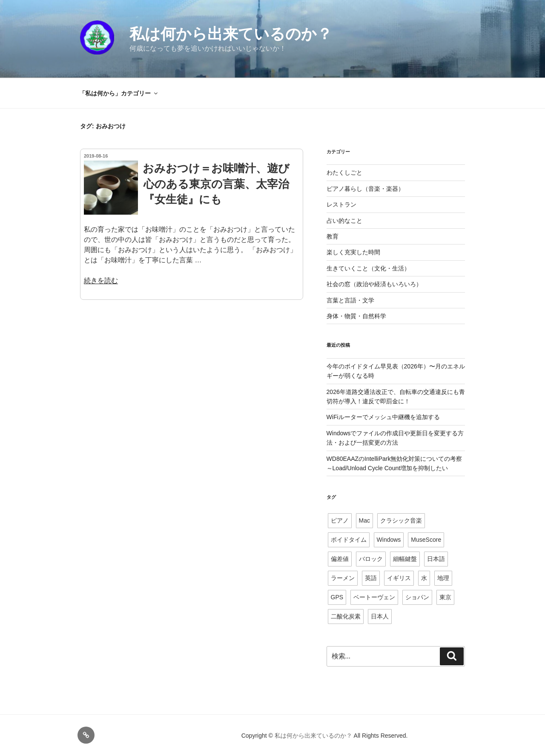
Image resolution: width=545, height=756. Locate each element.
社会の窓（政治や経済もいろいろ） (374, 284)
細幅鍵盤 (405, 559)
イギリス (399, 578)
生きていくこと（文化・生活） (368, 268)
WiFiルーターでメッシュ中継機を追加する (383, 417)
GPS (337, 597)
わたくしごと (344, 172)
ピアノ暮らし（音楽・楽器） (365, 189)
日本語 (436, 559)
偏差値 (340, 559)
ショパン (417, 597)
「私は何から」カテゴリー (119, 93)
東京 (445, 597)
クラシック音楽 (401, 520)
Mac (364, 520)
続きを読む (101, 280)
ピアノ (340, 520)
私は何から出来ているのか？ (231, 34)
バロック (371, 559)
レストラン (341, 204)
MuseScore (426, 540)
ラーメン (343, 578)
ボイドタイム (349, 540)
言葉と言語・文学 (350, 300)
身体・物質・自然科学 (356, 316)
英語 (371, 578)
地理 (443, 578)
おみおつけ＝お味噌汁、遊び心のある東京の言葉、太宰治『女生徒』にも (216, 184)
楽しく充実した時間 (353, 252)
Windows (389, 540)
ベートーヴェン (374, 597)
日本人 (380, 616)
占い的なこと (344, 221)
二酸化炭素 (346, 616)
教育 (333, 236)
